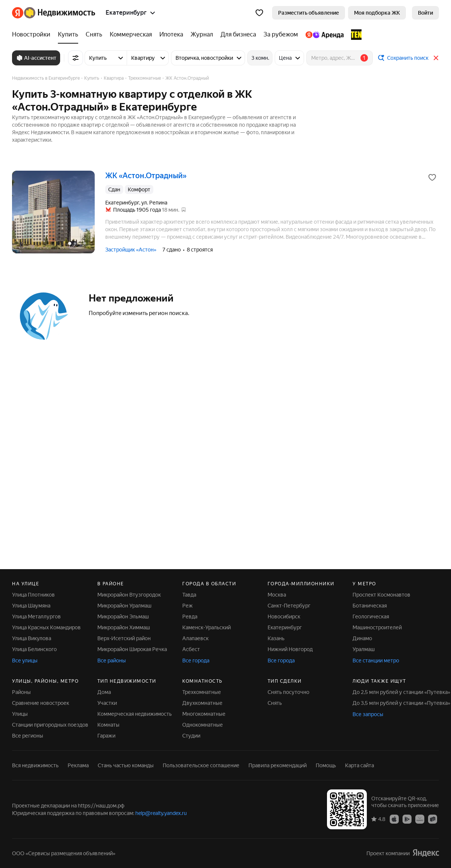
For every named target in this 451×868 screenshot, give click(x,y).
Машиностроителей (377, 627)
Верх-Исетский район (124, 638)
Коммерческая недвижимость (135, 714)
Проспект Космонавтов (381, 595)
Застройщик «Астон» (131, 250)
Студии (191, 736)
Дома (104, 692)
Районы (21, 692)
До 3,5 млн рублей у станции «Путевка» (401, 703)
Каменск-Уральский (207, 627)
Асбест (191, 649)
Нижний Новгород (290, 649)
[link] (425, 13)
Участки (107, 703)
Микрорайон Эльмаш (123, 617)
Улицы (20, 714)
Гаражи (106, 736)
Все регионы (28, 736)
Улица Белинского (34, 649)
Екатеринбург (285, 627)
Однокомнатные (203, 725)
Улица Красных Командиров (46, 627)
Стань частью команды (126, 765)
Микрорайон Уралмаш (124, 606)
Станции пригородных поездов (50, 725)
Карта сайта (359, 765)
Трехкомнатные (202, 692)
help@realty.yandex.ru (161, 813)
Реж (188, 606)
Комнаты (108, 725)
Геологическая (371, 617)
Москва (277, 595)
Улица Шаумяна (31, 606)
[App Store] (394, 819)
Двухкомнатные (202, 703)
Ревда (190, 617)
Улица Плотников (33, 595)
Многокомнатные (204, 714)
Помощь (326, 765)
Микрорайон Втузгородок (129, 595)
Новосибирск (284, 617)
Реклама (78, 765)
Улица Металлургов (36, 617)
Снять (275, 703)
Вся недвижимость (35, 765)
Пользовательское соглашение (201, 765)
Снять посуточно (288, 692)
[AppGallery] (420, 819)
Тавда (189, 595)
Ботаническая (370, 606)
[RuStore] (433, 819)
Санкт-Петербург (289, 606)
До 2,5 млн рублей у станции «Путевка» (401, 692)
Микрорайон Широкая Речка (132, 649)
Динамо (362, 638)
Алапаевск (195, 638)
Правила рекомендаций (278, 765)
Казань (276, 638)
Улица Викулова (32, 638)
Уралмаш (364, 649)
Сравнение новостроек (41, 703)
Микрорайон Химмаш (124, 627)
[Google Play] (407, 819)
